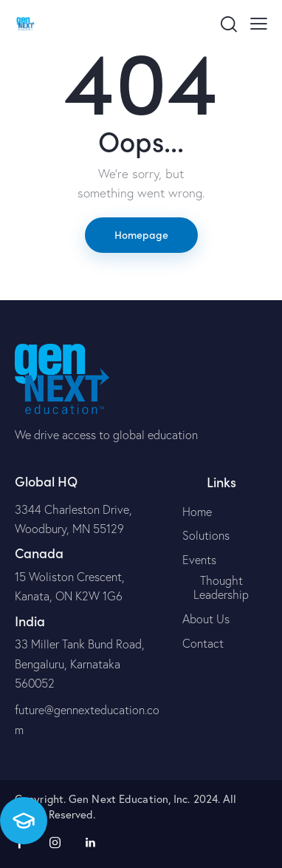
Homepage (141, 234)
